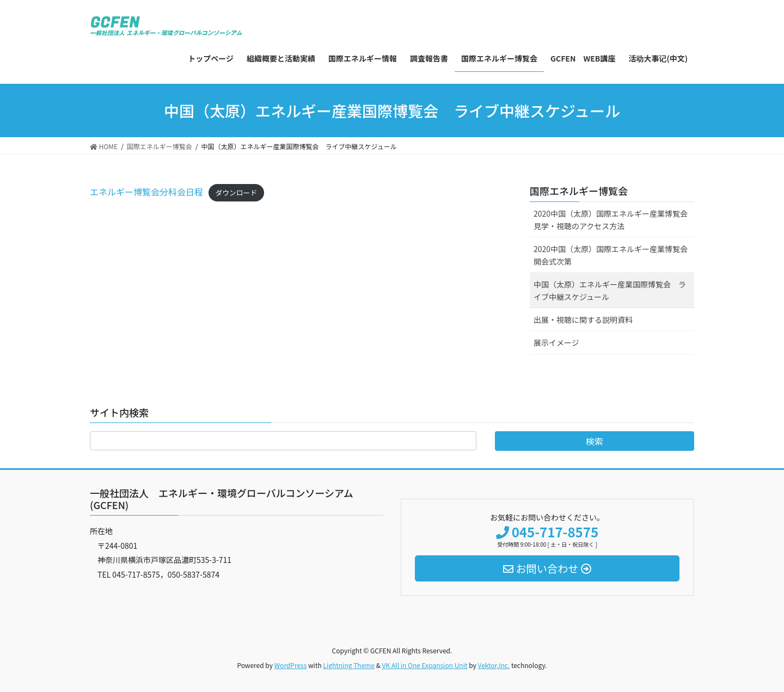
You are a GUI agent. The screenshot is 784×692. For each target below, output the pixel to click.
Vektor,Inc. (494, 665)
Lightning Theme (349, 665)
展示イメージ (556, 342)
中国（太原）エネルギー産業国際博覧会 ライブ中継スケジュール (610, 290)
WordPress (291, 665)
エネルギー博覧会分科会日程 (146, 192)
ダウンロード (236, 192)
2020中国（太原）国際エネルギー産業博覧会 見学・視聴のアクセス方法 (614, 220)
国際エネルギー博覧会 (579, 191)
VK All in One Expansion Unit (425, 665)
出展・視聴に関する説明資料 (583, 320)
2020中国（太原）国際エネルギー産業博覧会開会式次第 (611, 255)
